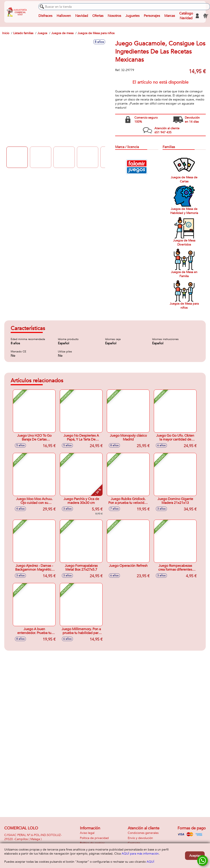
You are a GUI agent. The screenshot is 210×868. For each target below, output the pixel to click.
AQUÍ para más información (140, 854)
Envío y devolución (140, 838)
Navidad (82, 16)
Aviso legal (87, 833)
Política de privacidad (94, 838)
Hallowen (64, 16)
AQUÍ (150, 862)
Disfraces (45, 16)
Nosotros (114, 16)
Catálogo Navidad (186, 16)
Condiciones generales (143, 833)
